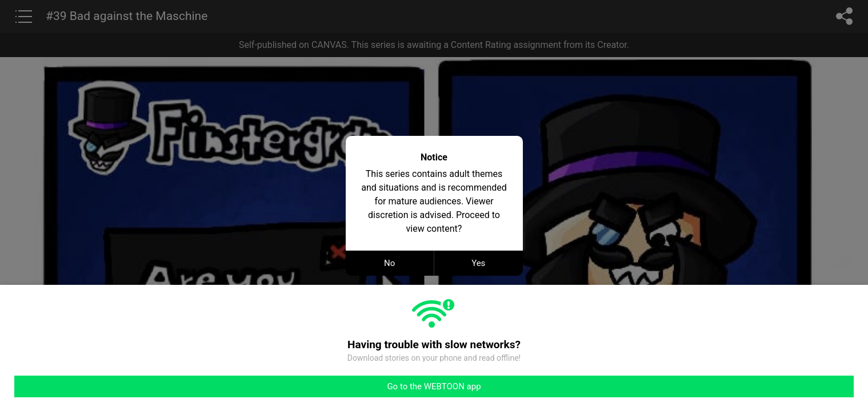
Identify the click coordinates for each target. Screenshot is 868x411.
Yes (478, 263)
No (389, 263)
